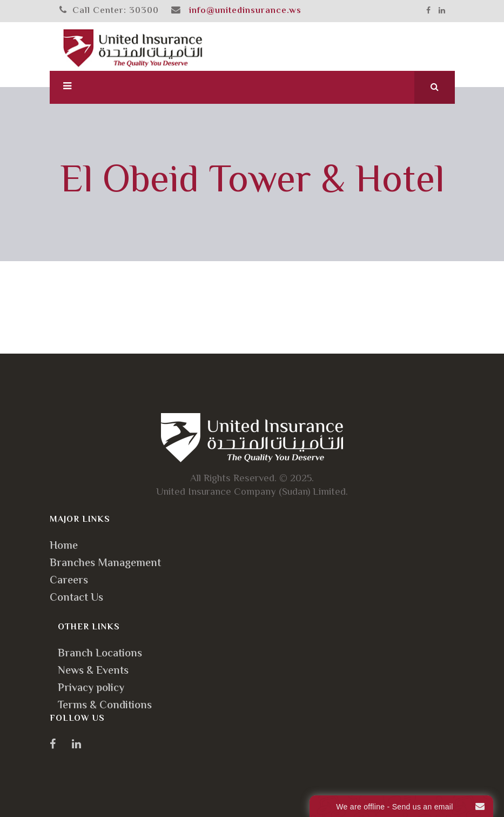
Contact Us (76, 598)
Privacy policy (91, 689)
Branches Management (105, 564)
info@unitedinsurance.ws (245, 11)
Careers (69, 581)
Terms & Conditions (105, 706)
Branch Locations (100, 654)
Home (64, 546)
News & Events (93, 671)
